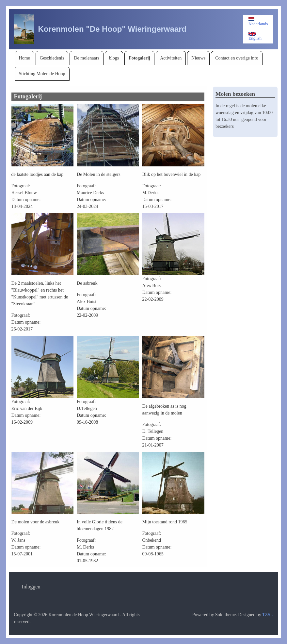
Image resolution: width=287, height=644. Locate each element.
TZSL (268, 615)
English (255, 36)
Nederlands (258, 22)
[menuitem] (24, 58)
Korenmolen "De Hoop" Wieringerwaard (112, 29)
